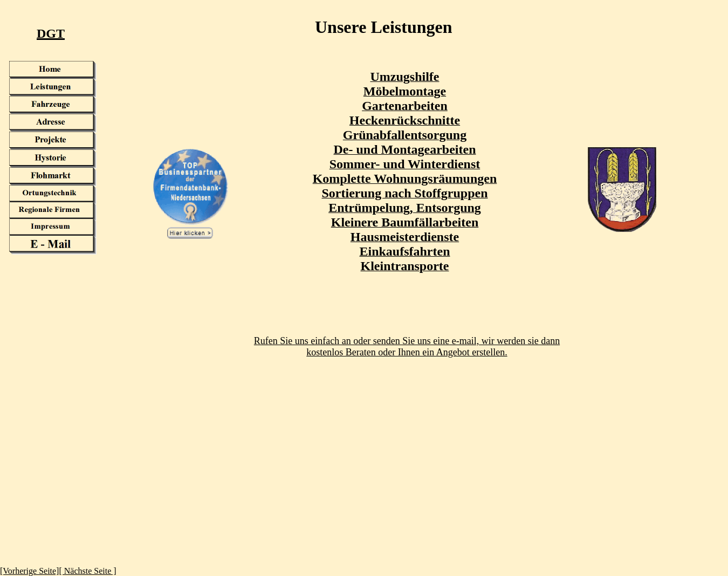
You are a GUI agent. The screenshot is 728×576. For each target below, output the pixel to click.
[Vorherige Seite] (29, 571)
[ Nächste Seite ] (87, 571)
